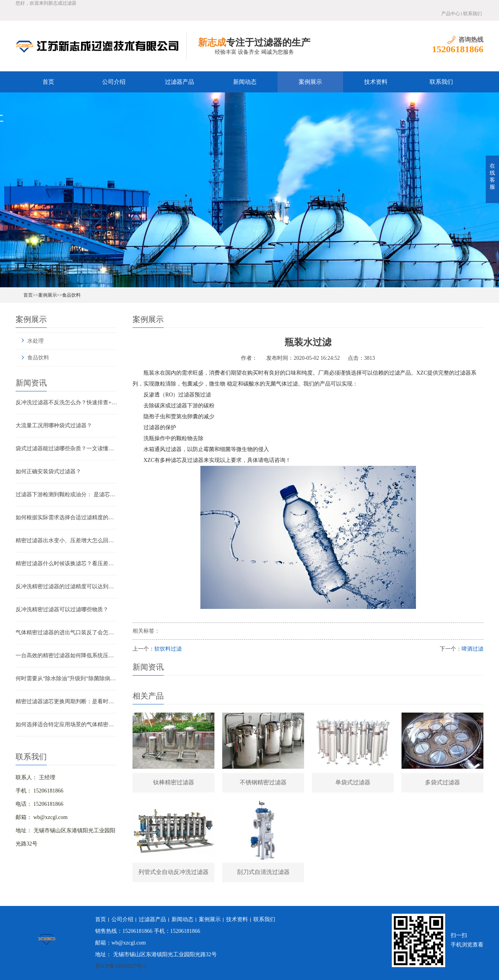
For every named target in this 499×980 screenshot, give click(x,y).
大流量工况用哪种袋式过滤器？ (54, 425)
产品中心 (451, 14)
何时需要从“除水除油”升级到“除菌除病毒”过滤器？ (66, 678)
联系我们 (472, 14)
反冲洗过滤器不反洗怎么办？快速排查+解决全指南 (66, 402)
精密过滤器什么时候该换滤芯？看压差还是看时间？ (66, 563)
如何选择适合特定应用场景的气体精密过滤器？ (66, 724)
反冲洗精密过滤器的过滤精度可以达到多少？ (66, 586)
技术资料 (376, 82)
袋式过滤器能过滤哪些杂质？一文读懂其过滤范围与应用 (66, 448)
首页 (48, 82)
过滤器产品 (180, 82)
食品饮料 (71, 295)
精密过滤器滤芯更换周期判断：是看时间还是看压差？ (66, 701)
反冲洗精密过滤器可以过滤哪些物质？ (62, 609)
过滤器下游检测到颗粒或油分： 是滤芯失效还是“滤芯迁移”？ (66, 494)
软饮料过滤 (168, 649)
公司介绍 (114, 82)
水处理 (35, 341)
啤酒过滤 (472, 649)
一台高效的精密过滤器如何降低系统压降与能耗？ (66, 655)
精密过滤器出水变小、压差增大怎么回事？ (66, 540)
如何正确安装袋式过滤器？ (48, 471)
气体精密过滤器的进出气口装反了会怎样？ (66, 632)
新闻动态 (245, 82)
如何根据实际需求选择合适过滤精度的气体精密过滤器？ (66, 517)
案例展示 (310, 82)
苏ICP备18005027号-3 (121, 966)
